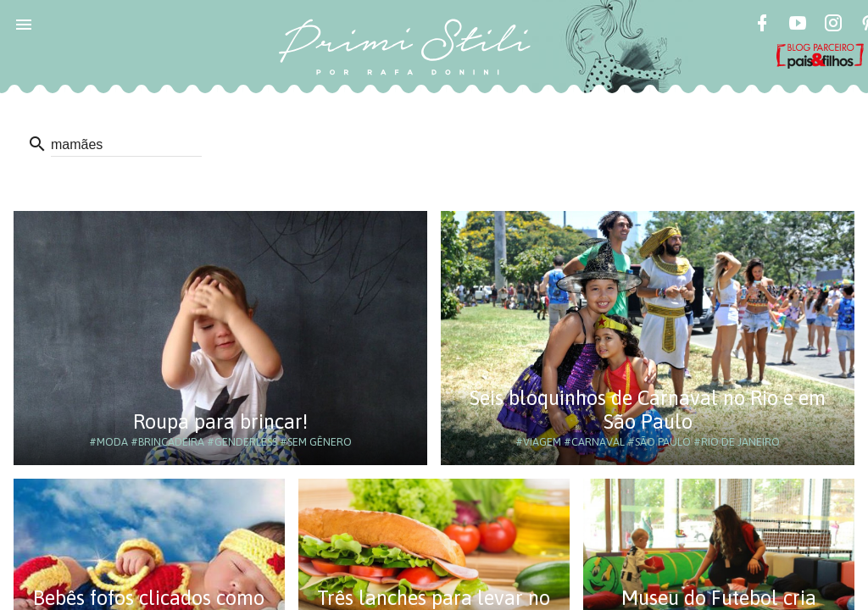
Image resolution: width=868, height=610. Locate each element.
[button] (24, 24)
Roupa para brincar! (220, 421)
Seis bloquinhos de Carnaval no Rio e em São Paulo (648, 410)
